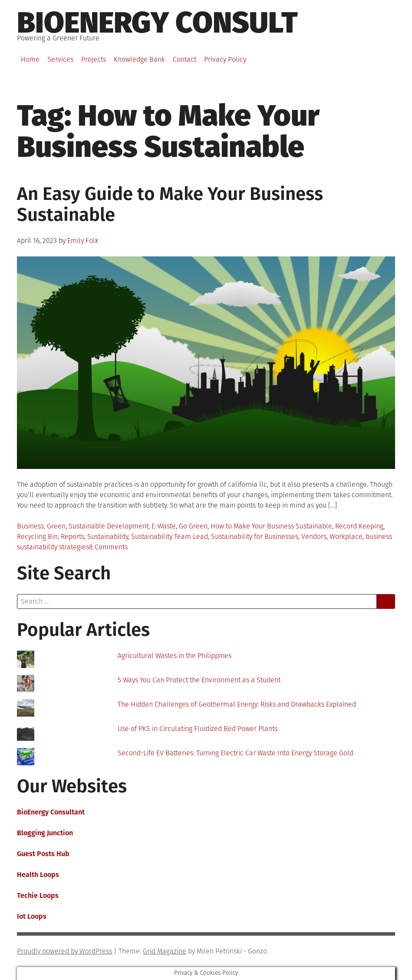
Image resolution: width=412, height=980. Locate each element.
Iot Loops (32, 916)
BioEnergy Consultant (51, 812)
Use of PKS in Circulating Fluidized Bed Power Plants (198, 729)
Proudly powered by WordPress (64, 951)
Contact (185, 59)
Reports (73, 537)
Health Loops (38, 875)
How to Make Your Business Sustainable (271, 526)
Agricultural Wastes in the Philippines (175, 656)
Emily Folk (83, 241)
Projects (94, 59)
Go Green (193, 526)
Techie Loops (38, 895)
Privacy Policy (225, 59)
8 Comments (108, 547)
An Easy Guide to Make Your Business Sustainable (170, 204)
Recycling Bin (37, 537)
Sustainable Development (109, 526)
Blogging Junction (45, 833)
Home (30, 59)
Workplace (346, 537)
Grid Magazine (165, 951)
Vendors (314, 537)
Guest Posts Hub (43, 854)
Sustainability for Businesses (255, 537)
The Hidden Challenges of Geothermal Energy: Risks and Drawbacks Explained (237, 704)
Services (60, 59)
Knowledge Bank (139, 59)
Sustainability (108, 537)
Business (30, 526)
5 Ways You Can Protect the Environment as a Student (199, 680)
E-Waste (164, 526)
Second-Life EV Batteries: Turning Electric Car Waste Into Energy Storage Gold (236, 753)
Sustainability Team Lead (170, 537)
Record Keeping (359, 526)
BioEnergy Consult (157, 23)
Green (56, 526)
